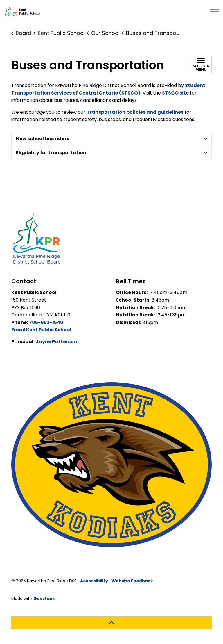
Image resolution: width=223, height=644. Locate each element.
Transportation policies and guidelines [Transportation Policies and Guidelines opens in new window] (135, 112)
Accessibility (94, 581)
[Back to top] (111, 623)
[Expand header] (214, 12)
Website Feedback (132, 581)
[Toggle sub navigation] (201, 65)
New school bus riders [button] (43, 139)
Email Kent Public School (41, 330)
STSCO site (175, 93)
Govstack (44, 599)
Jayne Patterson (56, 342)
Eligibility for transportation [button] (51, 153)
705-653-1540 (46, 322)
